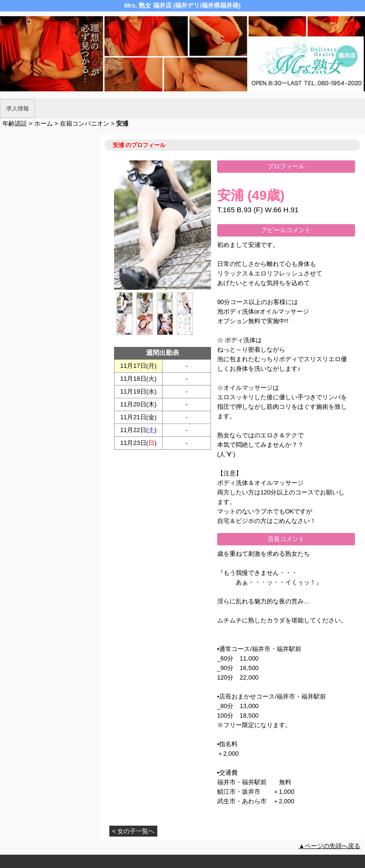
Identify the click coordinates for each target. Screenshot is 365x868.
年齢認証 (15, 123)
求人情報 (18, 108)
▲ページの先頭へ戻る (329, 846)
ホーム (43, 123)
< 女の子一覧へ (133, 831)
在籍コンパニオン (85, 123)
